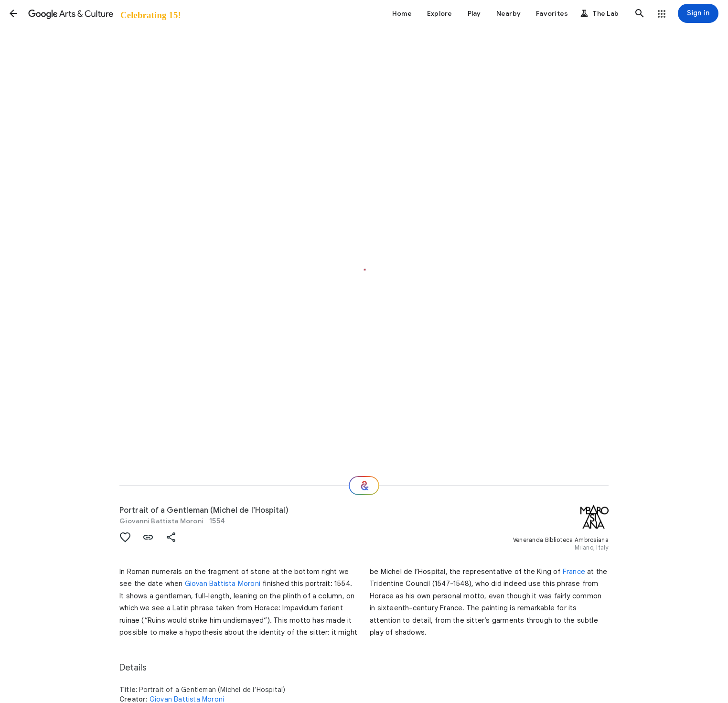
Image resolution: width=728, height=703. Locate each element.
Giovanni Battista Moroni (161, 521)
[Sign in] (698, 13)
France (574, 572)
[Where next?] (364, 486)
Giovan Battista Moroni (223, 584)
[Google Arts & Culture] (104, 13)
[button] (13, 13)
